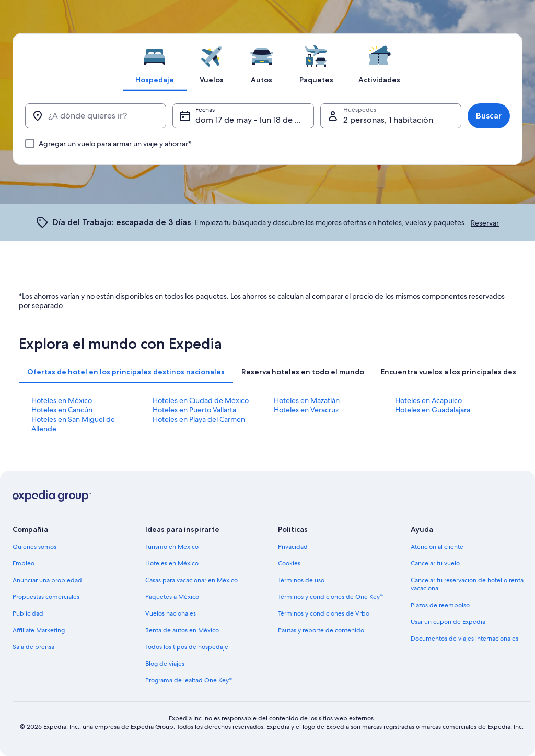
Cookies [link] (289, 563)
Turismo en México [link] (172, 547)
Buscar (489, 116)
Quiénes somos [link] (34, 547)
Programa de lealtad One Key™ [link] (189, 680)
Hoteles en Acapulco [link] (428, 400)
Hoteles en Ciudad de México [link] (201, 400)
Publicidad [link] (28, 613)
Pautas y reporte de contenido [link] (321, 630)
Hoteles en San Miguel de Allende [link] (73, 424)
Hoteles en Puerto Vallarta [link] (194, 410)
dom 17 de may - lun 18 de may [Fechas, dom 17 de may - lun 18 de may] (253, 120)
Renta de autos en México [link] (182, 630)
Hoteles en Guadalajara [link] (433, 410)
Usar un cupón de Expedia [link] (448, 622)
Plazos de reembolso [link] (440, 605)
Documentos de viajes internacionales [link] (464, 639)
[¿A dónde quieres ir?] (96, 116)
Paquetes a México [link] (172, 597)
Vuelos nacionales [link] (171, 613)
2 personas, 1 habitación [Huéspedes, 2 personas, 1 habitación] (388, 120)
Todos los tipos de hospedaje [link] (187, 647)
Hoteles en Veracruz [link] (306, 410)
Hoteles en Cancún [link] (62, 410)
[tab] (155, 62)
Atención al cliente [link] (437, 547)
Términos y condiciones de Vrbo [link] (324, 613)
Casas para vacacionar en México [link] (191, 580)
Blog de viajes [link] (165, 664)
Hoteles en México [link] (62, 400)
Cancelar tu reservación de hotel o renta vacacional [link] (467, 584)
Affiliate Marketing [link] (39, 630)
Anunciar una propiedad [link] (47, 580)
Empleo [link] (24, 563)
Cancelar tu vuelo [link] (435, 563)
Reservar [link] (485, 223)
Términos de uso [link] (301, 580)
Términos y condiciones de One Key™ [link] (331, 597)
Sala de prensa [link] (33, 647)
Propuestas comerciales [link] (46, 597)
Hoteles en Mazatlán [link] (307, 400)
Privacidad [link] (293, 547)
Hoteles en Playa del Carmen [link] (199, 419)
